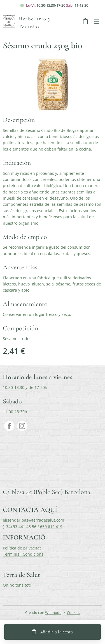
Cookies (73, 612)
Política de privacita (21, 548)
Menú (97, 22)
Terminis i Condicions (23, 554)
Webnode (53, 612)
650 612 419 (51, 526)
